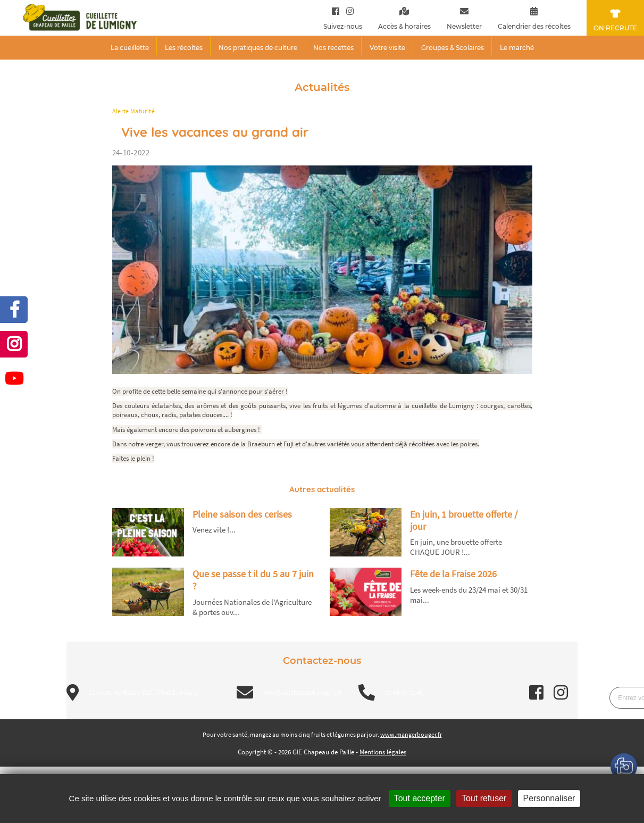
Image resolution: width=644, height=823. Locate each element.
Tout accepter (420, 798)
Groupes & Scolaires (453, 48)
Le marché (517, 48)
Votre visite (387, 48)
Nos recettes (333, 48)
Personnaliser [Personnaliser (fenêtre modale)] (549, 798)
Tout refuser (484, 798)
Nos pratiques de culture (258, 48)
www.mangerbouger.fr (411, 734)
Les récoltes (184, 48)
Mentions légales (383, 752)
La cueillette (130, 48)
